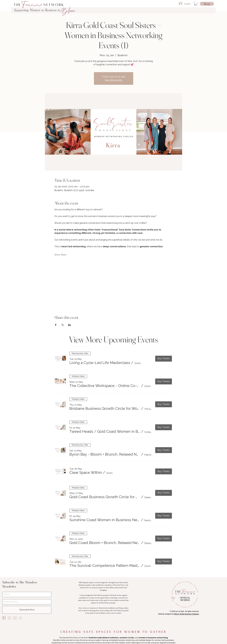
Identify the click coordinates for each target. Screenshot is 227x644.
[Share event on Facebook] (56, 325)
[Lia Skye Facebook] (4, 618)
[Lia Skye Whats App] (20, 618)
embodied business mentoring (122, 640)
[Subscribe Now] (27, 610)
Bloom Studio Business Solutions (187, 614)
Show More (60, 255)
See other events (113, 80)
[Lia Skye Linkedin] (15, 618)
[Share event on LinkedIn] (69, 325)
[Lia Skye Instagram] (10, 618)
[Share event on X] (63, 325)
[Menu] (207, 4)
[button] (196, 4)
